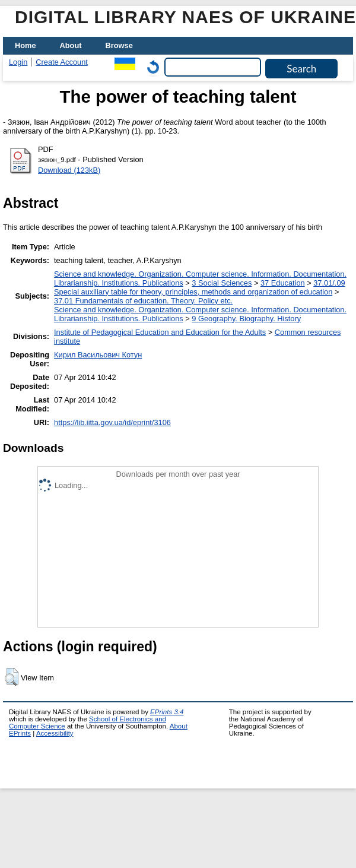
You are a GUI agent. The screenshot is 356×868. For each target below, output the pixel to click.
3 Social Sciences (222, 283)
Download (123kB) (69, 170)
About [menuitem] (71, 45)
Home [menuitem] (26, 45)
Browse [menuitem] (119, 45)
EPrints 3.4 (167, 712)
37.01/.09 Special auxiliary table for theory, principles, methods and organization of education (200, 287)
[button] (12, 677)
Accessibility (55, 733)
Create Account (62, 62)
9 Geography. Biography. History (246, 319)
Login (18, 62)
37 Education (283, 283)
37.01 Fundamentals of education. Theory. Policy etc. (143, 301)
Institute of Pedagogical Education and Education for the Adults (160, 332)
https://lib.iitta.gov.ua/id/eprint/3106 (112, 422)
